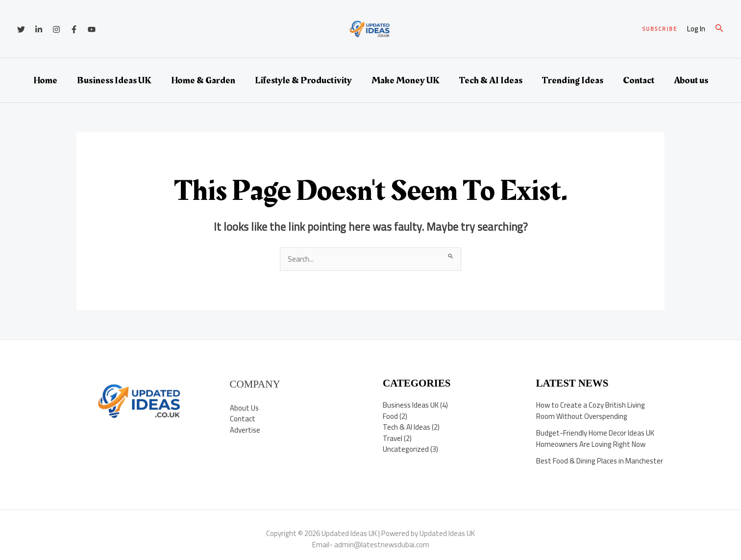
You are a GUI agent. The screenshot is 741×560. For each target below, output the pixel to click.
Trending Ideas (573, 80)
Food (390, 416)
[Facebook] (74, 29)
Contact (639, 80)
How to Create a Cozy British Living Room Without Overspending (591, 411)
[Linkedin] (39, 29)
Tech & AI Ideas (491, 80)
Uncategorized (406, 450)
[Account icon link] (696, 29)
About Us (244, 408)
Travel (393, 438)
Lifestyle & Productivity (303, 80)
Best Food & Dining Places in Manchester (600, 461)
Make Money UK (406, 80)
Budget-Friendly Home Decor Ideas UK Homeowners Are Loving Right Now (595, 439)
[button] (660, 29)
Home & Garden (203, 80)
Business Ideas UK (114, 80)
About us (691, 80)
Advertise (245, 430)
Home (45, 80)
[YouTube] (92, 29)
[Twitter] (21, 29)
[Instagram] (56, 29)
